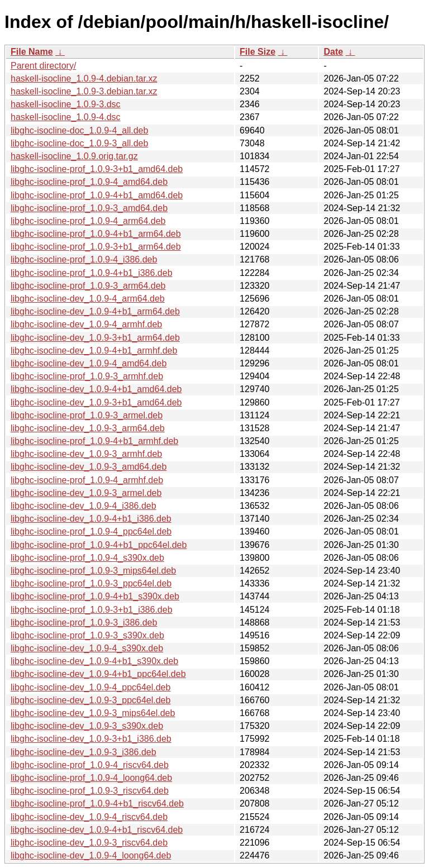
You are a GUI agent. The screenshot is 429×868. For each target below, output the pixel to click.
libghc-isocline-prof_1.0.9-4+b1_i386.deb (92, 273)
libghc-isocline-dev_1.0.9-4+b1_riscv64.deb (97, 830)
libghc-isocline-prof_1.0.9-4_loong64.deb (91, 778)
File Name (32, 52)
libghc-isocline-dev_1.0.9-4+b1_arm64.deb (95, 311)
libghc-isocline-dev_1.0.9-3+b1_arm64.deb (95, 338)
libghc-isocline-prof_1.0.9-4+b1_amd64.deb (97, 195)
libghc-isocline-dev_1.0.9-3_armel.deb (86, 493)
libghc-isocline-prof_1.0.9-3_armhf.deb (87, 376)
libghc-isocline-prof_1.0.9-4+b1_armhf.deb (94, 441)
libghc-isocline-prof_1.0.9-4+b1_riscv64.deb (97, 803)
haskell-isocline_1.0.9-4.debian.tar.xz (84, 78)
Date (333, 52)
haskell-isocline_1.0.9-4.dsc (66, 117)
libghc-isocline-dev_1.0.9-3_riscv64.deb (89, 843)
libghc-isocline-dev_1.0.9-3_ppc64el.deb (90, 700)
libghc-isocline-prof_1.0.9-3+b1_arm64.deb (96, 247)
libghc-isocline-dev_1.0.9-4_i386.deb (84, 506)
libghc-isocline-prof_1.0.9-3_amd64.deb (89, 208)
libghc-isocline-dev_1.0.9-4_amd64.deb (89, 363)
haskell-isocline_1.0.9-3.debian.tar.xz (84, 91)
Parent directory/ (43, 66)
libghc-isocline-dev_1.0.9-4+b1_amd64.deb (96, 389)
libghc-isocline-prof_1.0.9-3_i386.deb (84, 623)
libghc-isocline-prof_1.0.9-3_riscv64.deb (90, 791)
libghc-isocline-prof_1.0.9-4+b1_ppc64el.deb (99, 545)
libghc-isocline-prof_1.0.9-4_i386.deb (84, 259)
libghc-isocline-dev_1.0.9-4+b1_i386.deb (91, 519)
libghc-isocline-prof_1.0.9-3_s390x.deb (87, 635)
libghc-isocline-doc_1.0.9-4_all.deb (79, 130)
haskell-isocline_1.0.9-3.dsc (66, 104)
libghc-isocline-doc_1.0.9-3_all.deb (79, 143)
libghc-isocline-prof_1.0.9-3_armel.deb (87, 415)
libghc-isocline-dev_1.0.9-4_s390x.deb (87, 648)
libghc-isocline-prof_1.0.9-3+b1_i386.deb (92, 610)
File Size (258, 52)
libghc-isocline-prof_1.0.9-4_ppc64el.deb (91, 531)
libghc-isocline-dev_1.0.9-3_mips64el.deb (93, 713)
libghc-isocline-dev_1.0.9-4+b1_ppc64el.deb (98, 674)
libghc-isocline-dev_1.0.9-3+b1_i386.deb (91, 739)
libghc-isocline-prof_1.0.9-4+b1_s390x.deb (95, 596)
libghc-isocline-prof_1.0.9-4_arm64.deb (88, 221)
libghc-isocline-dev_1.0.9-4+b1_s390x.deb (94, 661)
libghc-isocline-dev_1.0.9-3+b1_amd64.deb (96, 402)
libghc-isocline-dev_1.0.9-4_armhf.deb (86, 324)
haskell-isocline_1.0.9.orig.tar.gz (74, 156)
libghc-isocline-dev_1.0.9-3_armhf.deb (86, 454)
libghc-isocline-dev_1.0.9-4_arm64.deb (88, 299)
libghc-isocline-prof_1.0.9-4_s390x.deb (87, 558)
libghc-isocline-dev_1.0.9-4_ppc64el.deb (90, 687)
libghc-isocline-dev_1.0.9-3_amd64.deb (89, 467)
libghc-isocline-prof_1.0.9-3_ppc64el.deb (91, 583)
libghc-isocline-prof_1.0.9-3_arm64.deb (88, 286)
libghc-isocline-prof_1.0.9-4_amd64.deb (89, 182)
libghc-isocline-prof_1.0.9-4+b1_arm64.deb (96, 234)
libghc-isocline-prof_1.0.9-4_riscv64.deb (90, 765)
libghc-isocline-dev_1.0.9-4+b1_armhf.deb (94, 350)
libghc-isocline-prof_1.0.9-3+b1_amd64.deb (97, 169)
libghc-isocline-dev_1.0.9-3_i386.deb (84, 752)
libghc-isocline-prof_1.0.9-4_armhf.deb (87, 480)
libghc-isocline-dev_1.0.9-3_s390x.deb (87, 726)
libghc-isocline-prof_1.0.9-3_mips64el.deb (93, 571)
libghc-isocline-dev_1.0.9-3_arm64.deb (88, 428)
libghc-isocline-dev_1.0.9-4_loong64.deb (91, 855)
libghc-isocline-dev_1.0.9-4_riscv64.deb (89, 817)
